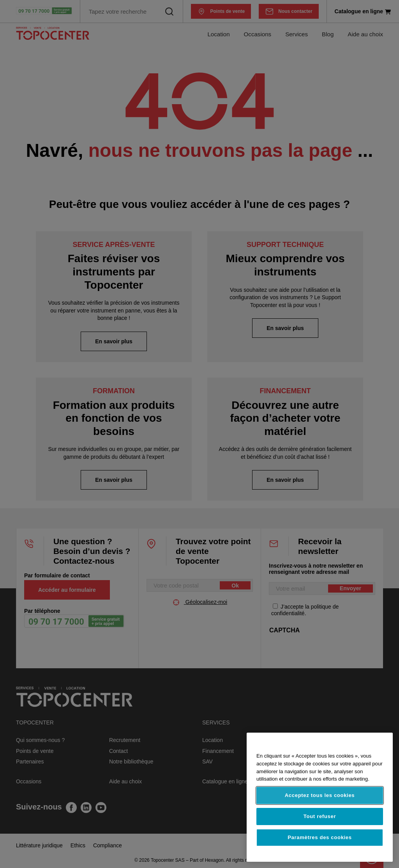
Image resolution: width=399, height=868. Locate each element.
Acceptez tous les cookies (320, 795)
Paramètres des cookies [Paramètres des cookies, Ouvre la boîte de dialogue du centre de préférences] (320, 837)
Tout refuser (320, 816)
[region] (320, 797)
